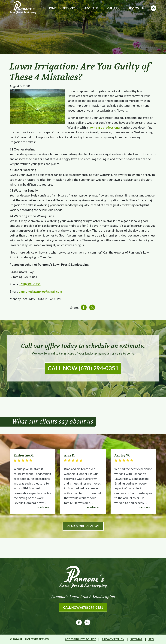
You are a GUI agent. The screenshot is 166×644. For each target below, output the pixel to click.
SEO (151, 639)
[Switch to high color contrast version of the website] (154, 8)
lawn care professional (105, 127)
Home (52, 8)
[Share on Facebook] (84, 308)
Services (70, 8)
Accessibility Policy (80, 639)
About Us (93, 8)
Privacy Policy (113, 639)
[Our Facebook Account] (79, 624)
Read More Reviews (83, 526)
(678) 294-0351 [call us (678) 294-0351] (30, 284)
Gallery (115, 8)
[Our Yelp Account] (87, 624)
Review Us (136, 8)
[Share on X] (92, 308)
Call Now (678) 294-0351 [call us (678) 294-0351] (83, 368)
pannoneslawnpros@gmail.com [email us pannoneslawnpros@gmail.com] (40, 291)
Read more (43, 507)
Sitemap (136, 639)
